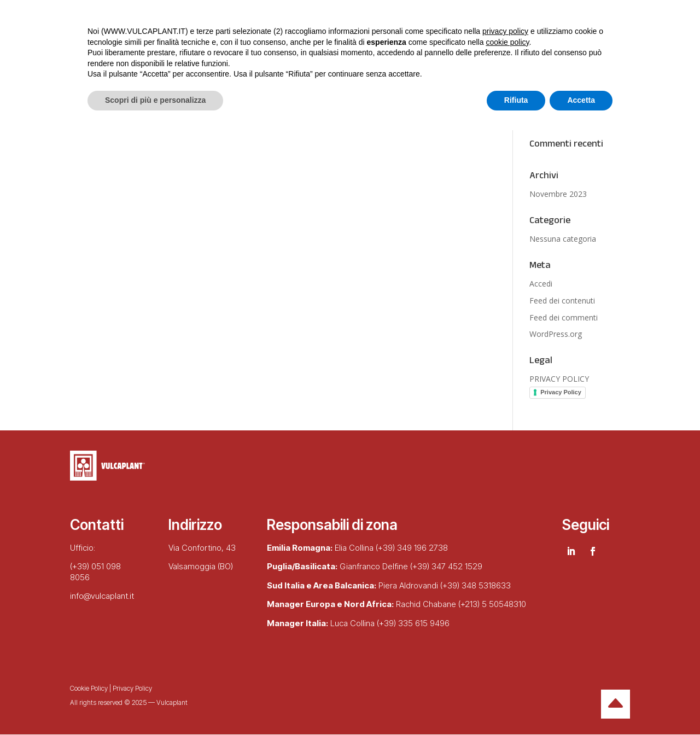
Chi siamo (134, 59)
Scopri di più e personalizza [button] (155, 705)
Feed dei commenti (564, 317)
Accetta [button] (581, 705)
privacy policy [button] (505, 636)
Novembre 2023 (558, 194)
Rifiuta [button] (516, 705)
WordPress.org (556, 334)
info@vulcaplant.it (102, 596)
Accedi (541, 284)
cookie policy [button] (507, 647)
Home (84, 59)
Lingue (324, 59)
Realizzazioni (253, 59)
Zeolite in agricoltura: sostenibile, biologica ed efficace (572, 105)
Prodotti (190, 59)
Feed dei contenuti (562, 301)
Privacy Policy (561, 392)
